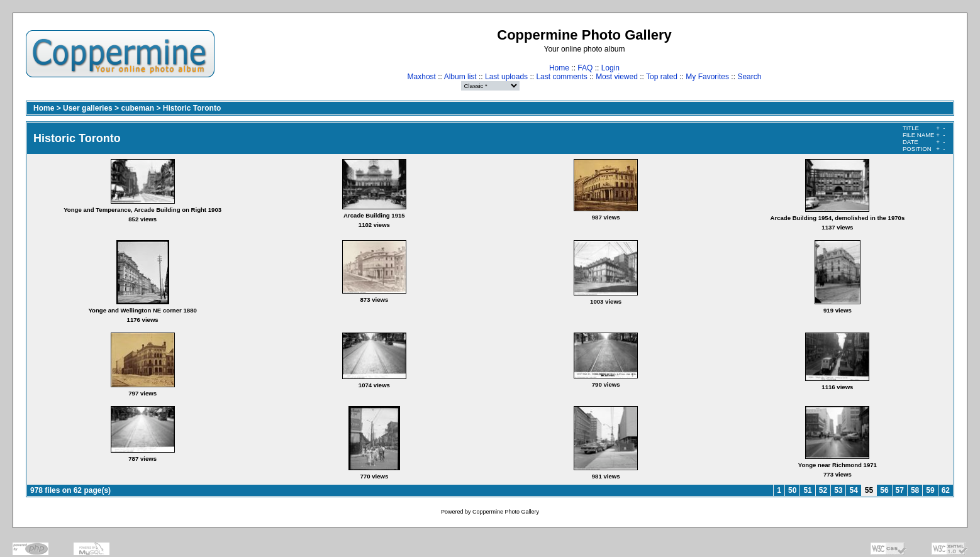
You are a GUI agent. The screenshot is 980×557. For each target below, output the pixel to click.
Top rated (662, 77)
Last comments (561, 77)
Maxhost (422, 77)
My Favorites (707, 77)
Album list (460, 77)
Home (559, 68)
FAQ (585, 68)
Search (749, 77)
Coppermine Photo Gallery (506, 512)
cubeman (137, 108)
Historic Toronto (192, 108)
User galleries (88, 108)
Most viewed (617, 77)
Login (610, 68)
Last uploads (506, 77)
